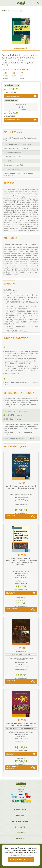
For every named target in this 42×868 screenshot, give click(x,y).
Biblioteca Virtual (20, 821)
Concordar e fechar (21, 860)
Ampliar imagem (21, 48)
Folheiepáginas (24, 483)
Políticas (20, 816)
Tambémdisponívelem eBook (19, 555)
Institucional (20, 810)
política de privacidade (23, 855)
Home (4, 11)
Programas (20, 827)
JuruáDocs (20, 833)
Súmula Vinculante (21, 651)
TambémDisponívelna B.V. (20, 483)
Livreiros (20, 838)
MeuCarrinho (33, 3)
